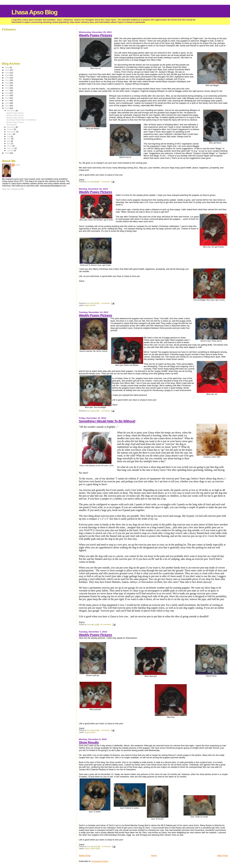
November (11, 127)
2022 (7, 78)
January (10, 150)
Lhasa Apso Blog (34, 12)
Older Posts (222, 855)
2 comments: (106, 182)
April (9, 143)
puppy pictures (90, 305)
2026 (7, 67)
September (12, 132)
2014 (7, 98)
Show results (95, 849)
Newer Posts (85, 855)
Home (154, 855)
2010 (7, 108)
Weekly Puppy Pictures (95, 35)
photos (87, 849)
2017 (7, 90)
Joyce (18, 165)
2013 (7, 100)
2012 (7, 103)
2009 (7, 153)
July (9, 136)
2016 (7, 93)
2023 (7, 75)
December (11, 111)
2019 (7, 85)
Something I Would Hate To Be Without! (107, 421)
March (10, 146)
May (9, 141)
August (10, 134)
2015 (7, 95)
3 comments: (106, 303)
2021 (7, 80)
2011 (7, 106)
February (11, 148)
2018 (7, 88)
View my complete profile (13, 189)
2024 (7, 73)
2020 (7, 83)
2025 (7, 70)
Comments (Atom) (100, 861)
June (9, 139)
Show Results (89, 742)
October (10, 129)
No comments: (106, 625)
